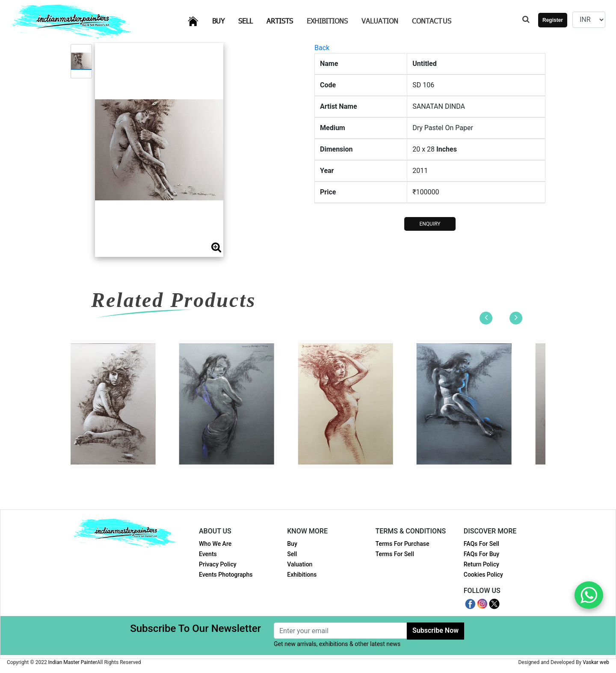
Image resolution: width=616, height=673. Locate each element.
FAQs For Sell (481, 544)
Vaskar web (596, 662)
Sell (251, 20)
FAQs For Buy (481, 554)
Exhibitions (327, 21)
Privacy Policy (218, 564)
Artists (285, 20)
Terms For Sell (395, 554)
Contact (432, 21)
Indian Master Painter (73, 662)
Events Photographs (226, 575)
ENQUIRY (430, 224)
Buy (224, 20)
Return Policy (481, 564)
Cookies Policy (483, 575)
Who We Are (215, 544)
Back (322, 48)
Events (208, 554)
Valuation (380, 21)
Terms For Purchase (403, 544)
